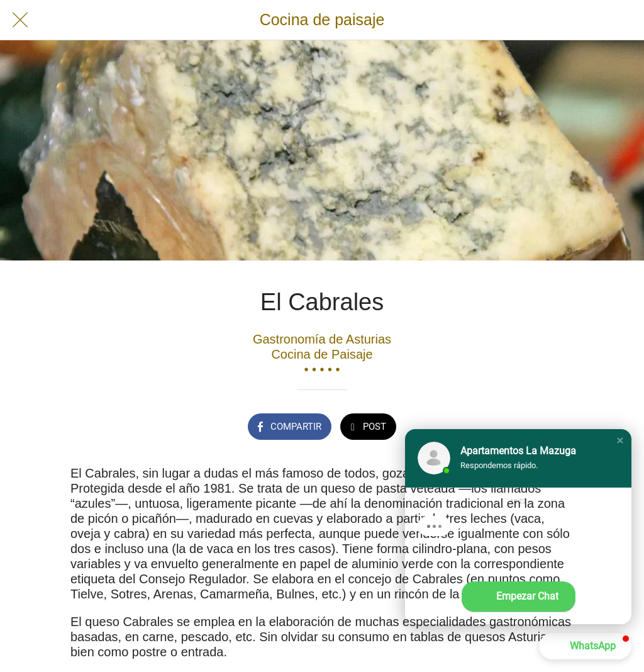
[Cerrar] (20, 20)
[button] (620, 440)
